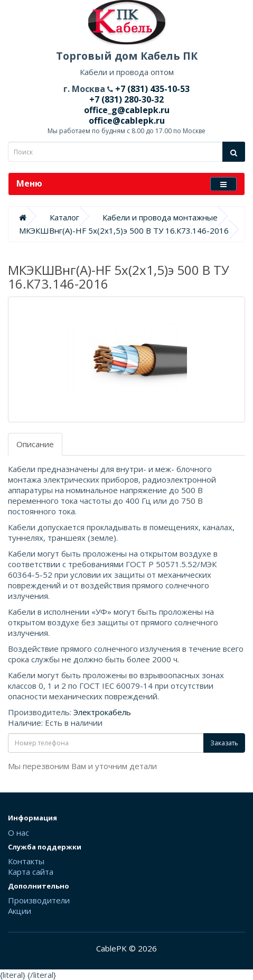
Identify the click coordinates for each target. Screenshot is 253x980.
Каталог (64, 217)
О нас (18, 833)
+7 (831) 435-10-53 (151, 89)
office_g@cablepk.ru (127, 110)
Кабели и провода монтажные (160, 217)
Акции (20, 911)
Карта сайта (31, 872)
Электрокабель (102, 712)
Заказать (224, 743)
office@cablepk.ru (127, 121)
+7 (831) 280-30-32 (126, 99)
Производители (39, 900)
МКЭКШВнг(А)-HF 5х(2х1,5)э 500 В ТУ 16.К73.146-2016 (124, 230)
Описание (35, 444)
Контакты (26, 861)
